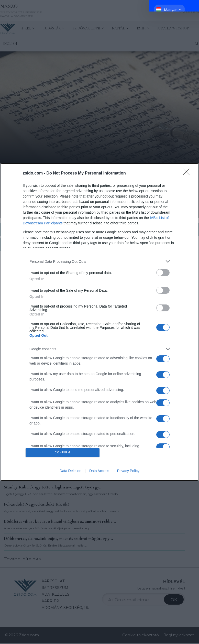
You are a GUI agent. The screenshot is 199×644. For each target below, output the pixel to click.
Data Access (99, 471)
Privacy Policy (128, 471)
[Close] (188, 173)
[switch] (163, 273)
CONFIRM (63, 452)
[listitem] (99, 261)
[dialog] (99, 322)
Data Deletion (70, 471)
